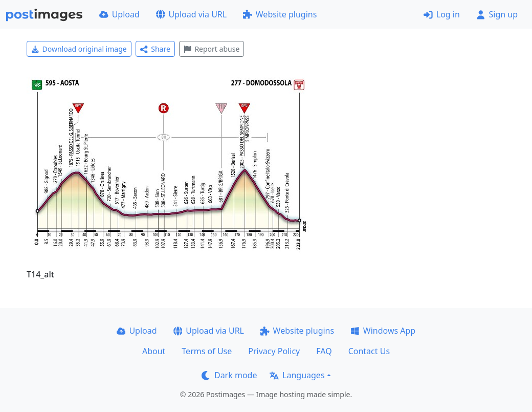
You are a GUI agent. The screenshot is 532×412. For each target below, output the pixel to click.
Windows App (383, 331)
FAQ (324, 351)
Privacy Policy (274, 351)
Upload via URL (191, 14)
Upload (119, 14)
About (154, 351)
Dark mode (229, 375)
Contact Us (369, 351)
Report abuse (212, 49)
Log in (442, 14)
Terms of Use (207, 351)
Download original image (79, 49)
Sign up (497, 14)
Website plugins (280, 14)
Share (155, 49)
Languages (297, 375)
